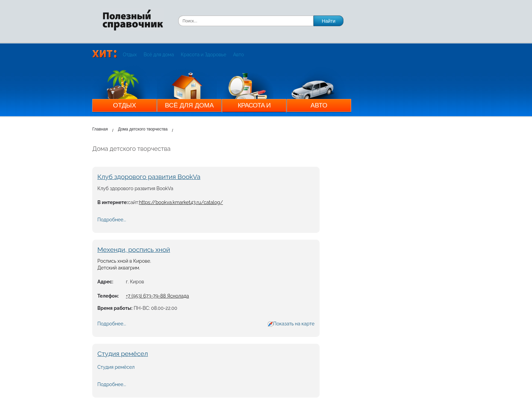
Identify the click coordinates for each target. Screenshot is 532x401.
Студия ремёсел (123, 354)
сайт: (134, 202)
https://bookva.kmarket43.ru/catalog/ (181, 202)
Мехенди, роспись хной (134, 249)
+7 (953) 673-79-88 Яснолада (157, 296)
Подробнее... (112, 220)
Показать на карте (294, 324)
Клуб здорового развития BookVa (149, 177)
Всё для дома (159, 55)
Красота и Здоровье (204, 55)
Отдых (130, 55)
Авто (239, 55)
